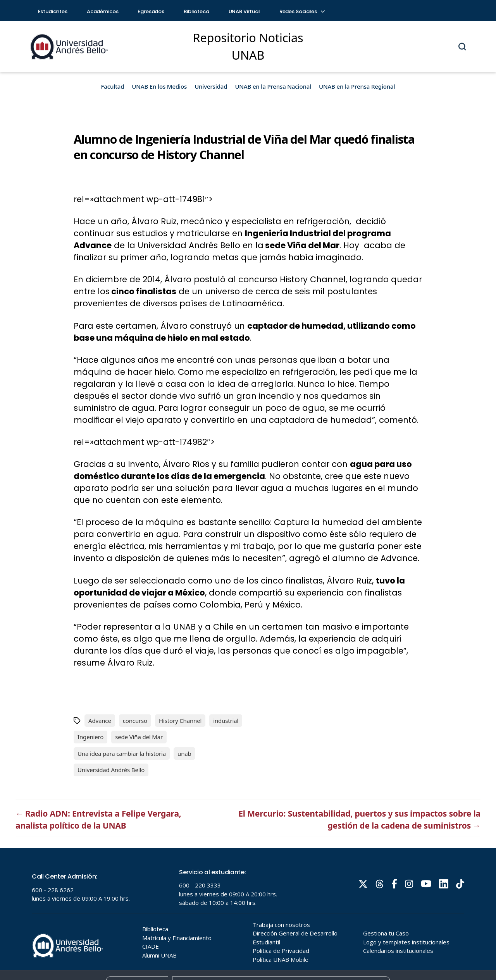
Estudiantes (53, 11)
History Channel (180, 721)
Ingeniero (90, 737)
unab (184, 753)
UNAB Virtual (244, 11)
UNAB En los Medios (159, 86)
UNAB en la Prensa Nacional (273, 86)
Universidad (211, 86)
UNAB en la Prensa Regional (357, 86)
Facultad (113, 86)
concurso (135, 721)
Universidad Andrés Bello (111, 770)
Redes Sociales (302, 11)
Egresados (151, 11)
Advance (100, 721)
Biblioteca (196, 11)
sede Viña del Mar (139, 737)
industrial (226, 721)
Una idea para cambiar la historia (122, 753)
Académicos (103, 11)
